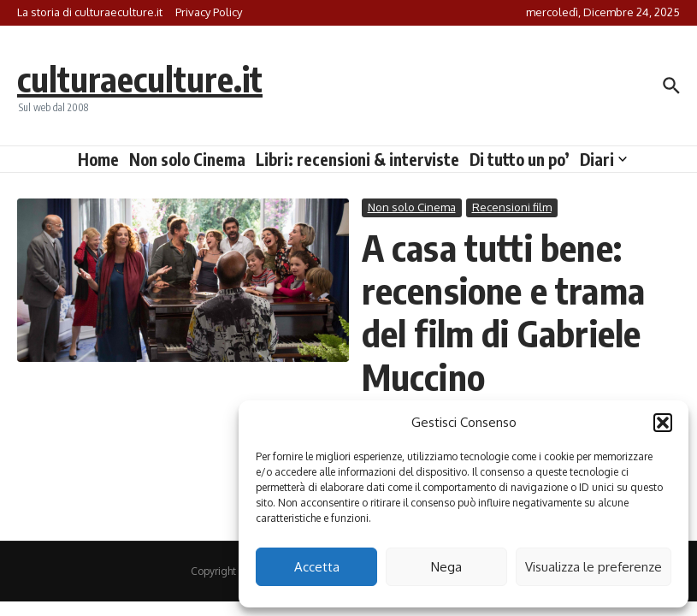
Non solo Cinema (187, 159)
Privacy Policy (209, 12)
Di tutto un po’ (520, 159)
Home (98, 159)
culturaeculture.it (140, 79)
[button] (663, 423)
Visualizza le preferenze (594, 567)
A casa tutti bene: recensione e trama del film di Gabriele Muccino (504, 312)
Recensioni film (512, 207)
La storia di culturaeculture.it (90, 12)
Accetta (317, 567)
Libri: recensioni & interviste (357, 159)
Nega (446, 567)
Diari (603, 159)
